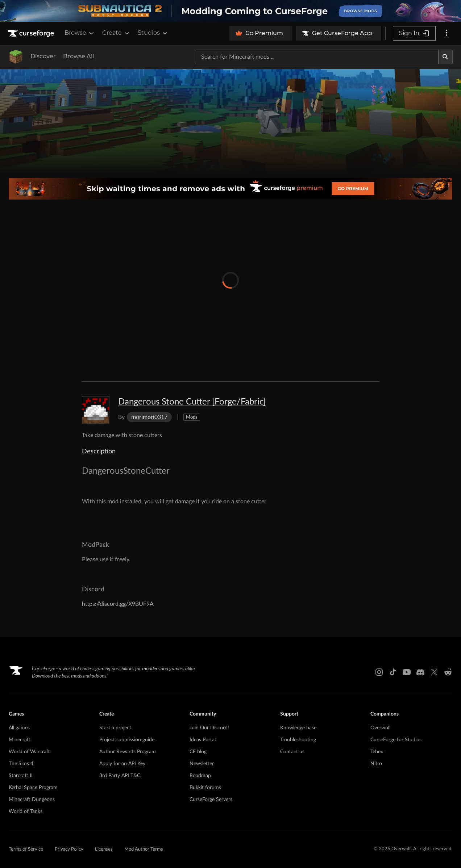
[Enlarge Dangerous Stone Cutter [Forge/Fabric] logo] (96, 410)
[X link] (434, 672)
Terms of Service (26, 849)
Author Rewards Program (128, 752)
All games (19, 728)
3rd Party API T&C (120, 776)
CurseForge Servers (211, 800)
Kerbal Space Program (33, 788)
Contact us (292, 752)
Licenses (104, 849)
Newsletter (202, 764)
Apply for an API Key (122, 764)
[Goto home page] (32, 33)
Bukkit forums (205, 788)
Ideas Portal (203, 740)
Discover (43, 56)
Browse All (78, 56)
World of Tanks (26, 812)
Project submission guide (127, 740)
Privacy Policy (69, 849)
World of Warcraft (29, 752)
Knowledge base (298, 728)
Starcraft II (21, 776)
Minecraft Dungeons (32, 800)
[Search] (445, 57)
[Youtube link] (407, 672)
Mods (192, 417)
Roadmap (200, 776)
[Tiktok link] (393, 672)
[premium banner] (230, 189)
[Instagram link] (379, 672)
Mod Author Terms (144, 849)
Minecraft (20, 740)
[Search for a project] (317, 57)
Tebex (377, 752)
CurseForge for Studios (396, 740)
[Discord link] (420, 672)
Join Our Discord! (209, 728)
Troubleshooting (298, 740)
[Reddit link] (448, 672)
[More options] (447, 33)
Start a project (115, 728)
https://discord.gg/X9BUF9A (118, 604)
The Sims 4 (21, 764)
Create (116, 33)
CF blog (198, 752)
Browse (80, 33)
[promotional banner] (230, 11)
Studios (153, 33)
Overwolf (381, 728)
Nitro (376, 764)
